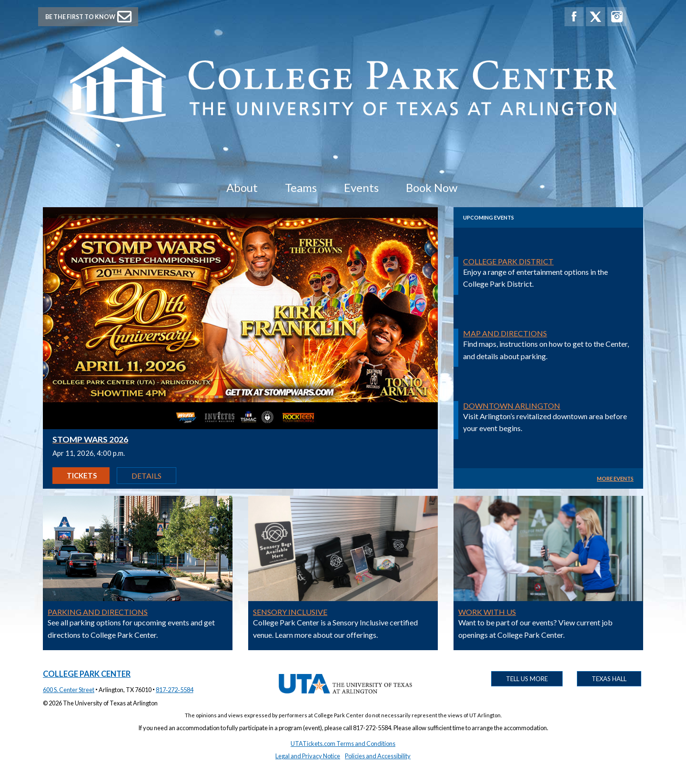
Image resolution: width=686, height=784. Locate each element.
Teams (301, 187)
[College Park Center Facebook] (574, 17)
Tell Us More (527, 679)
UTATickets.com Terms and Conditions (343, 744)
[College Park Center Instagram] (617, 17)
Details (146, 476)
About (242, 187)
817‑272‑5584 (175, 690)
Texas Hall (609, 679)
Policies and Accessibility (378, 756)
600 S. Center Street (69, 690)
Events (361, 187)
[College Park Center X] (595, 17)
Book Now (432, 187)
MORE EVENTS (615, 478)
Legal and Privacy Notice (308, 756)
